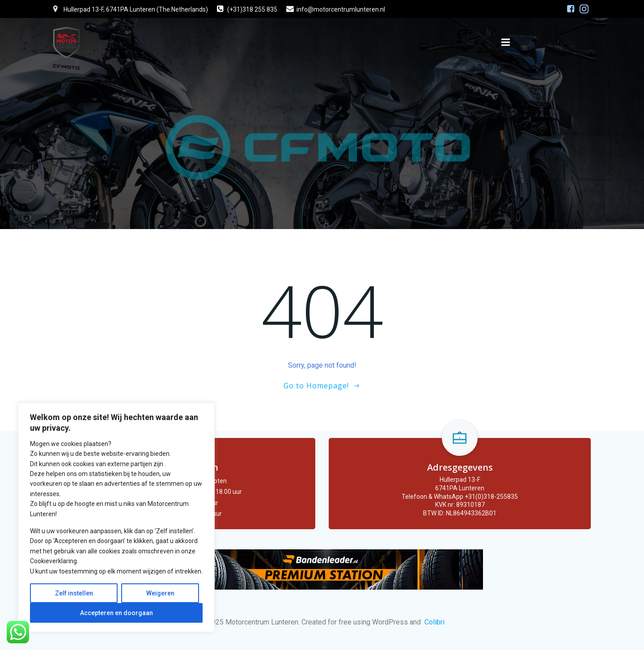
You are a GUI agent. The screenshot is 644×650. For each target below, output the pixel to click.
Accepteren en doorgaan (117, 613)
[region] (116, 517)
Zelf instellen (74, 593)
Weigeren (160, 593)
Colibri (434, 622)
